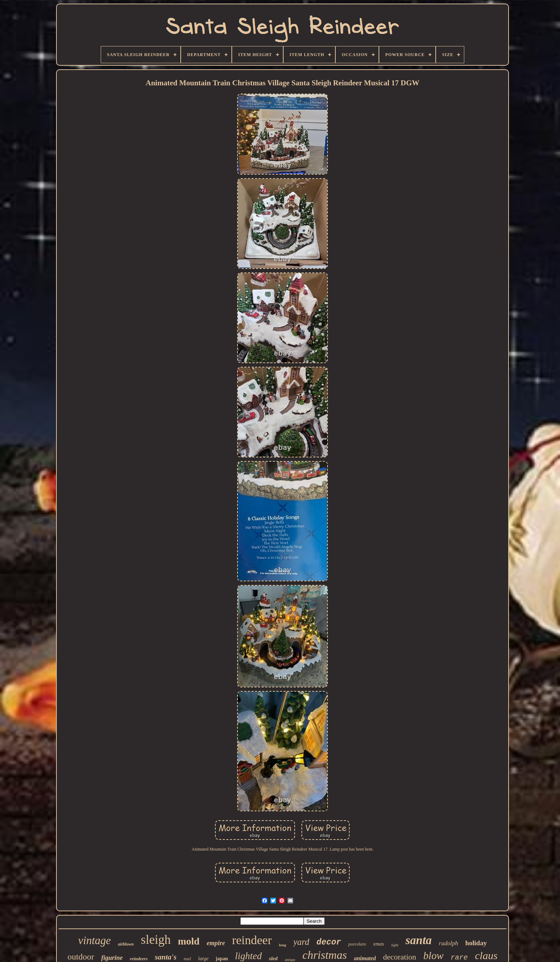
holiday (476, 943)
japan (222, 959)
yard (301, 942)
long (282, 945)
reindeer (252, 940)
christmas (325, 955)
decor (329, 942)
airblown (126, 944)
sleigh (156, 940)
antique (290, 960)
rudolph (449, 943)
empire (216, 943)
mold (189, 941)
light (395, 945)
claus (486, 955)
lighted (248, 956)
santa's (166, 957)
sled (273, 958)
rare (459, 958)
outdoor (81, 957)
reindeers (139, 959)
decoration (399, 957)
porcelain (357, 944)
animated (365, 958)
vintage (94, 940)
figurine (112, 958)
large (203, 959)
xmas (378, 944)
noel (187, 959)
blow (433, 956)
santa (418, 940)
